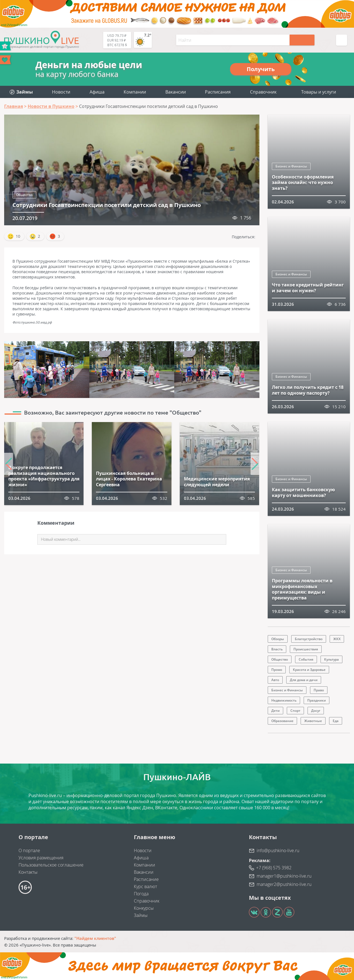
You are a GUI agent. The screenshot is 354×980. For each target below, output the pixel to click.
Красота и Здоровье (309, 670)
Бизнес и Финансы (291, 166)
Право (319, 690)
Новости (61, 92)
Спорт (295, 711)
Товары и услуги (319, 92)
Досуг (316, 711)
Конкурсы (144, 908)
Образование (282, 721)
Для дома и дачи (304, 680)
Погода (141, 894)
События (306, 659)
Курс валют (145, 886)
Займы (141, 915)
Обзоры (278, 639)
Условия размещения (41, 858)
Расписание (146, 879)
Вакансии (176, 92)
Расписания (218, 92)
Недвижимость (284, 700)
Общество (24, 195)
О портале (29, 850)
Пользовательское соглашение (51, 865)
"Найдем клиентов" (95, 938)
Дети (275, 711)
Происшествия (306, 649)
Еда (336, 721)
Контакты (28, 872)
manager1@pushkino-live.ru (284, 876)
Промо (277, 670)
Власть (277, 649)
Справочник (263, 92)
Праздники (317, 700)
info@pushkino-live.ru (278, 850)
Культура (331, 659)
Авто (275, 680)
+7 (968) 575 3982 (274, 868)
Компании (135, 92)
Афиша (97, 92)
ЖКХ (337, 639)
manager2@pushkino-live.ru (284, 884)
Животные (313, 721)
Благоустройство (309, 639)
